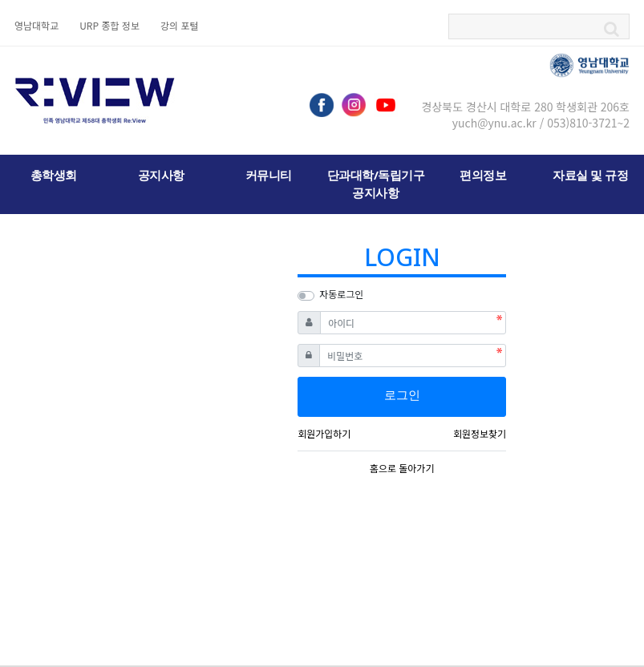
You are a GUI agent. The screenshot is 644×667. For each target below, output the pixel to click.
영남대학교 (36, 25)
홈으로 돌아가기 (402, 468)
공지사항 (161, 175)
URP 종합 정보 (109, 25)
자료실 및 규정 (590, 175)
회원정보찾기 (480, 433)
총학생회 (54, 175)
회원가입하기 (324, 433)
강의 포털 (180, 25)
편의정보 (483, 175)
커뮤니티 (269, 175)
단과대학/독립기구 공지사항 (376, 184)
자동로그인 (341, 294)
